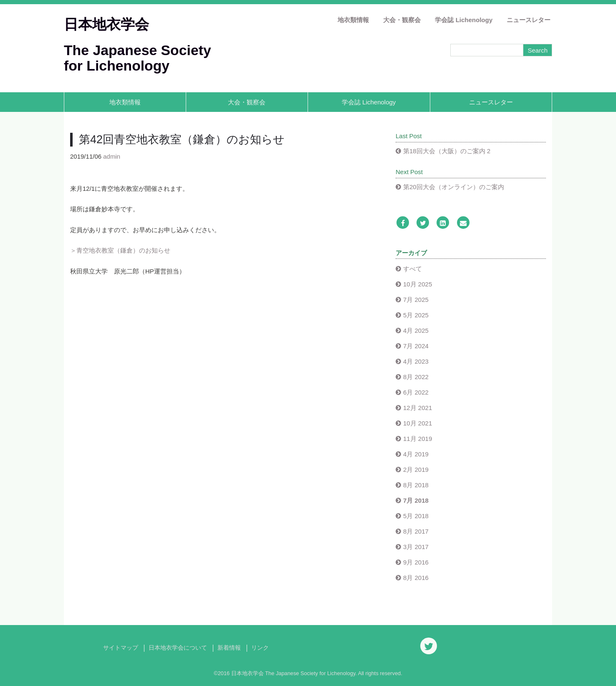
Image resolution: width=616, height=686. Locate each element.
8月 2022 (416, 377)
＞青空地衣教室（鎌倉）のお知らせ (120, 250)
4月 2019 (416, 454)
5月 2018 (416, 516)
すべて (413, 269)
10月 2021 (418, 423)
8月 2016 (416, 578)
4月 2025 (416, 330)
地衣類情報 (353, 20)
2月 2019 (416, 470)
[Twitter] (423, 223)
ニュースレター (529, 20)
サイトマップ (121, 648)
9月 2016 (416, 562)
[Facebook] (403, 223)
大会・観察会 (402, 20)
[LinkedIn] (443, 223)
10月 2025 (418, 284)
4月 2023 (416, 361)
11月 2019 (418, 439)
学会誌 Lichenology (464, 20)
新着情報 (229, 648)
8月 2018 (416, 485)
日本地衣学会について (178, 648)
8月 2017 (416, 531)
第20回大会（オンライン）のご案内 (454, 187)
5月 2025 (416, 315)
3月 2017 (416, 547)
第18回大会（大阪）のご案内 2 (447, 151)
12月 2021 (418, 408)
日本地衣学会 (106, 24)
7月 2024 (416, 346)
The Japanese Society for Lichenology (138, 58)
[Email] (463, 223)
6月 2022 (416, 392)
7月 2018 (416, 500)
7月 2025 (416, 300)
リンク (260, 648)
